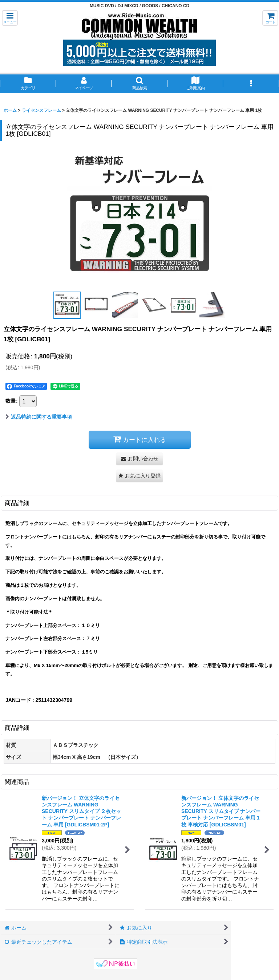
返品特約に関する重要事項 (39, 417)
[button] (10, 18)
